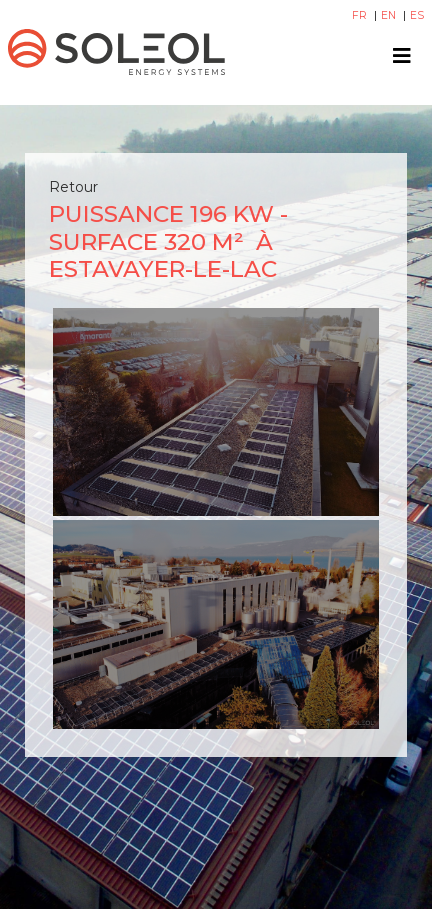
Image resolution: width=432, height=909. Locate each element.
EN (390, 15)
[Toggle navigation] (402, 56)
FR (361, 15)
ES (417, 15)
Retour (73, 187)
